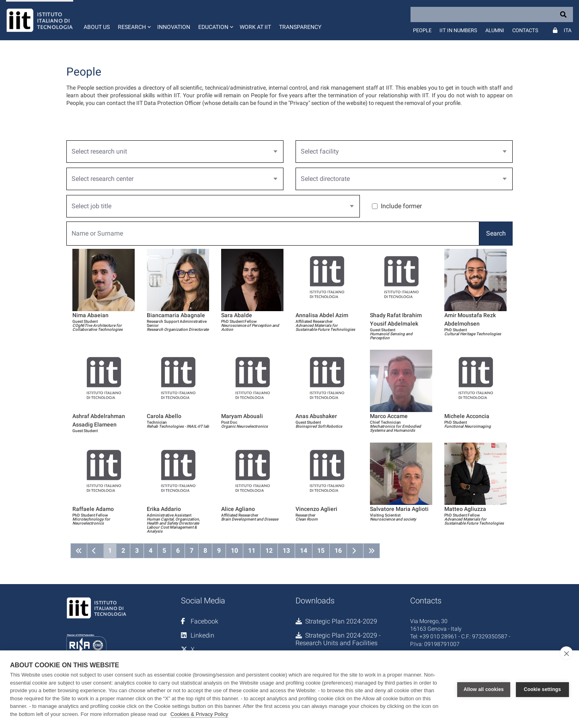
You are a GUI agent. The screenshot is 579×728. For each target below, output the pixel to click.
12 (269, 551)
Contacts (525, 30)
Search (496, 233)
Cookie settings (542, 689)
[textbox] (172, 152)
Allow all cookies (484, 689)
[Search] (492, 14)
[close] (566, 653)
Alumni (495, 30)
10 (234, 551)
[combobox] (175, 152)
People (422, 30)
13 (286, 551)
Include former (401, 206)
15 (321, 551)
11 (252, 551)
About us (97, 27)
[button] (133, 20)
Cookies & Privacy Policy (199, 714)
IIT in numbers (458, 30)
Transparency (300, 27)
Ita (568, 30)
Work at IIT (255, 27)
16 (338, 551)
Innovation (174, 27)
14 (304, 551)
